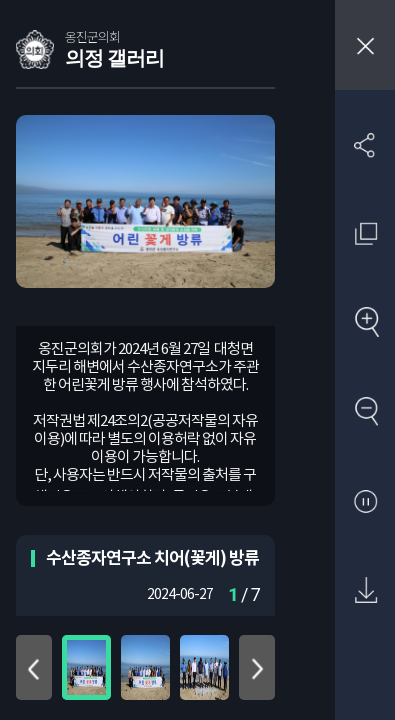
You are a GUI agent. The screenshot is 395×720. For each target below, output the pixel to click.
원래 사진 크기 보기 (365, 233)
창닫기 (365, 45)
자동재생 (365, 502)
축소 (365, 412)
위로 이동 (34, 667)
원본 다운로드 (365, 591)
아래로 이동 (257, 667)
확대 (365, 323)
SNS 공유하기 (365, 144)
